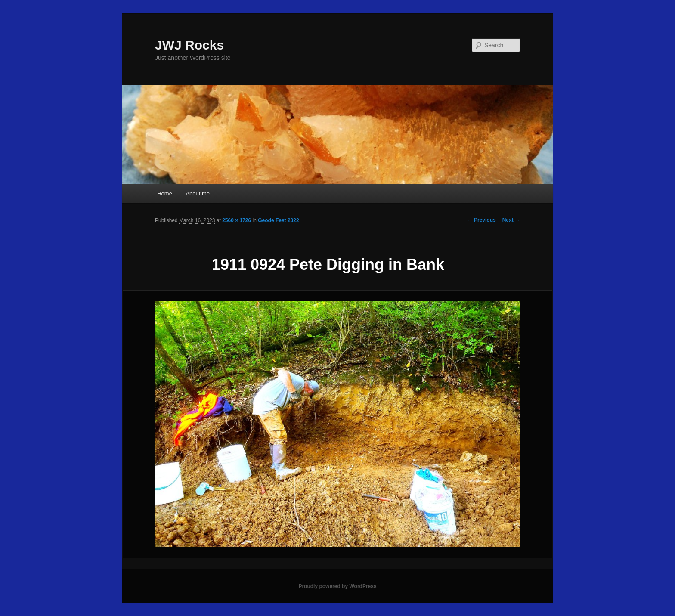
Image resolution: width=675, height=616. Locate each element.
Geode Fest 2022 (278, 220)
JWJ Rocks (189, 45)
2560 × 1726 (237, 220)
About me (198, 193)
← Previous (482, 220)
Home (165, 193)
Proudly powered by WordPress (337, 586)
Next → (511, 220)
